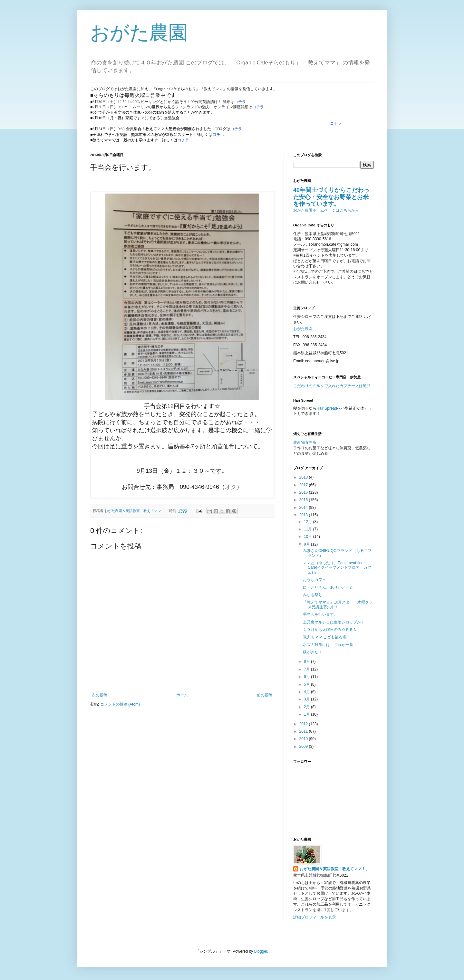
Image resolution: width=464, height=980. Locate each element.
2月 (307, 707)
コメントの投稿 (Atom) (120, 704)
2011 (304, 731)
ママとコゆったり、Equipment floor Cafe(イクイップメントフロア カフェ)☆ (337, 568)
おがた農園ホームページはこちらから (326, 210)
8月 (307, 661)
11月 (309, 529)
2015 (304, 500)
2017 (304, 485)
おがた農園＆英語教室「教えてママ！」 (334, 869)
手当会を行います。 (320, 614)
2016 (304, 492)
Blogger (261, 951)
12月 (309, 522)
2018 (304, 477)
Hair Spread (327, 408)
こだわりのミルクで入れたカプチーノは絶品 (332, 386)
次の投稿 (100, 695)
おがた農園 (139, 33)
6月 (307, 677)
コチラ (240, 102)
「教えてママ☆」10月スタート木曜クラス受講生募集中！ (338, 604)
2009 (304, 747)
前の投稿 (265, 695)
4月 (307, 692)
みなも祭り (313, 595)
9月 (307, 544)
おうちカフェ (314, 580)
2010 (304, 739)
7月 (307, 669)
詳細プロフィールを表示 (314, 917)
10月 (309, 537)
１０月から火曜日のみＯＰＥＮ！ (332, 630)
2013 (304, 515)
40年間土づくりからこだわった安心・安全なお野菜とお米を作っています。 (331, 197)
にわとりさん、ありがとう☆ (328, 587)
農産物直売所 (305, 442)
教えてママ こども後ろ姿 (325, 637)
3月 (307, 699)
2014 (304, 508)
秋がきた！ (313, 652)
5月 (307, 684)
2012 (304, 724)
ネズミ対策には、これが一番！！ (332, 645)
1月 (307, 714)
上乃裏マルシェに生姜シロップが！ (334, 622)
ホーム (182, 695)
